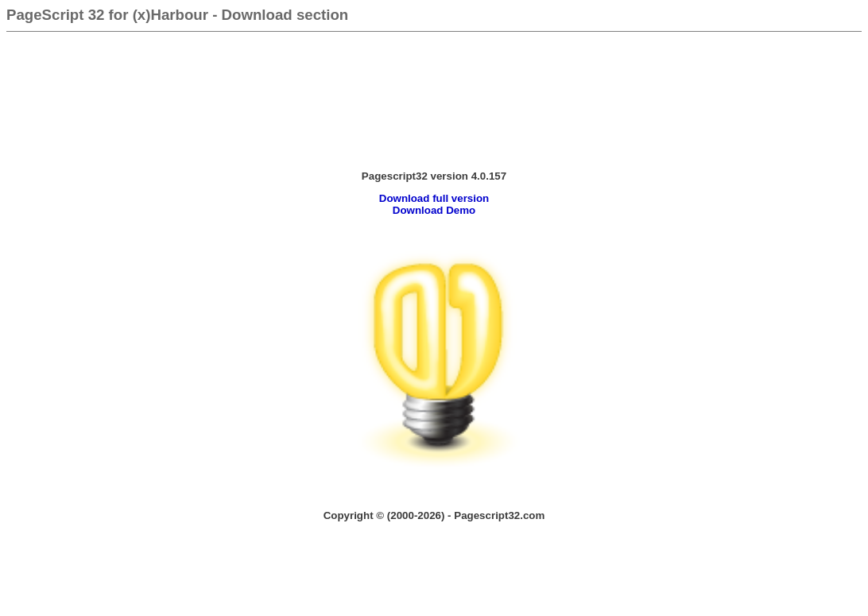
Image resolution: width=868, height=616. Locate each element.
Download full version (434, 198)
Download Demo (434, 210)
